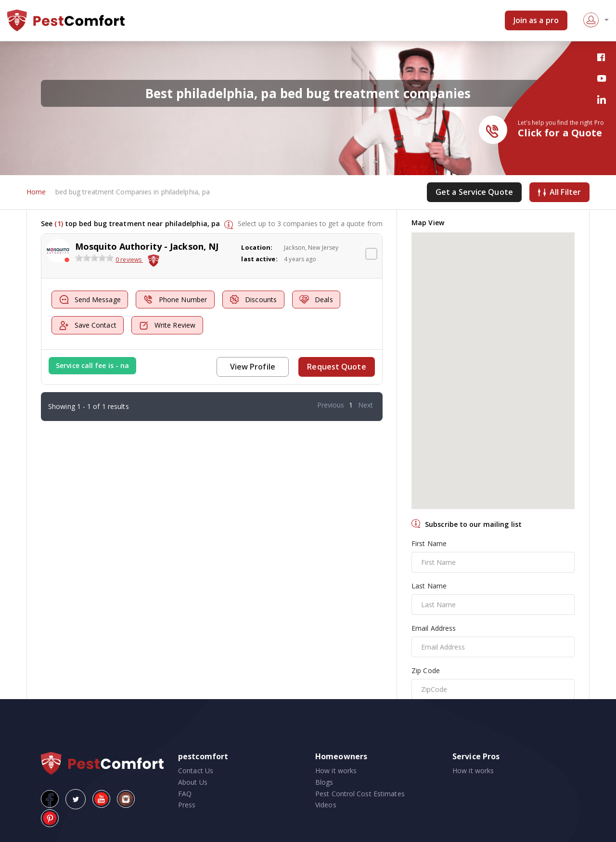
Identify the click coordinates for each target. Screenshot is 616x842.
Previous (331, 405)
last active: (259, 259)
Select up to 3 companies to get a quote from (310, 223)
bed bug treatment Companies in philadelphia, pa (133, 192)
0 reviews (129, 260)
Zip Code (426, 670)
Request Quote (337, 367)
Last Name (429, 586)
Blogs (324, 782)
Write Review (168, 325)
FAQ (185, 794)
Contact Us (196, 771)
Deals (318, 300)
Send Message (90, 300)
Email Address (434, 628)
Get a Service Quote (474, 192)
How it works (336, 771)
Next (366, 405)
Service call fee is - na (92, 365)
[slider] (94, 258)
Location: (257, 247)
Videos (326, 805)
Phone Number (176, 300)
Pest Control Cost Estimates (360, 794)
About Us (193, 782)
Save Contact (88, 325)
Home (36, 192)
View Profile (253, 367)
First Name (429, 543)
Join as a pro (536, 20)
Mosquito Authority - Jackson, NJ (147, 246)
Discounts (255, 300)
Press (187, 805)
